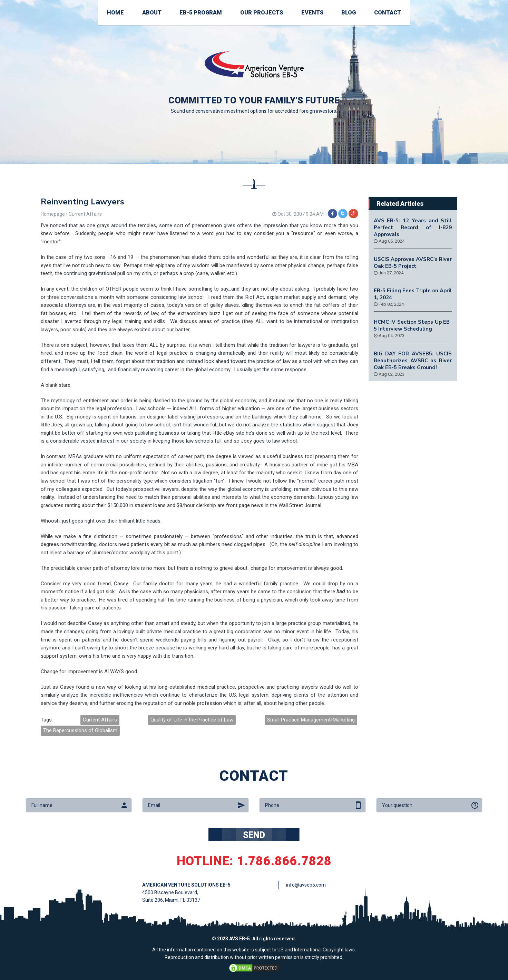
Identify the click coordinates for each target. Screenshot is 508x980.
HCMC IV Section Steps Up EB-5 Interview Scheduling (413, 325)
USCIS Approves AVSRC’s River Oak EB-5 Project (413, 263)
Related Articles (400, 204)
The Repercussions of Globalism (80, 730)
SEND (254, 835)
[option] (254, 82)
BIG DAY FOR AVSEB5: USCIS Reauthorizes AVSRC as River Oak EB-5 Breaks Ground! (413, 361)
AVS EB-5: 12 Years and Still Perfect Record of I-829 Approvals (413, 228)
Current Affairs (100, 720)
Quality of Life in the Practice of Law (192, 720)
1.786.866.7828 (284, 861)
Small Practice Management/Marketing (311, 720)
